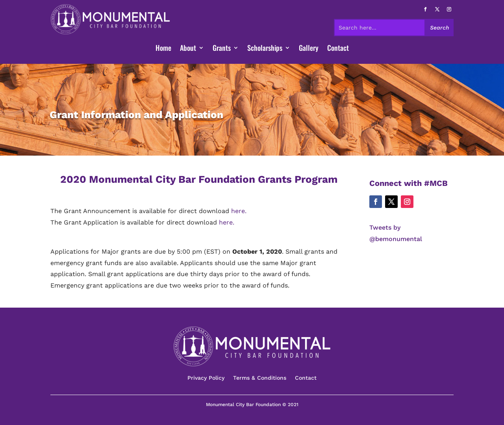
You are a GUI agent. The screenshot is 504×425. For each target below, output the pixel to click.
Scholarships (265, 49)
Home (163, 49)
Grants (222, 49)
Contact (338, 49)
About (188, 49)
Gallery (309, 49)
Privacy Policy (206, 378)
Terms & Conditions (260, 378)
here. (239, 211)
